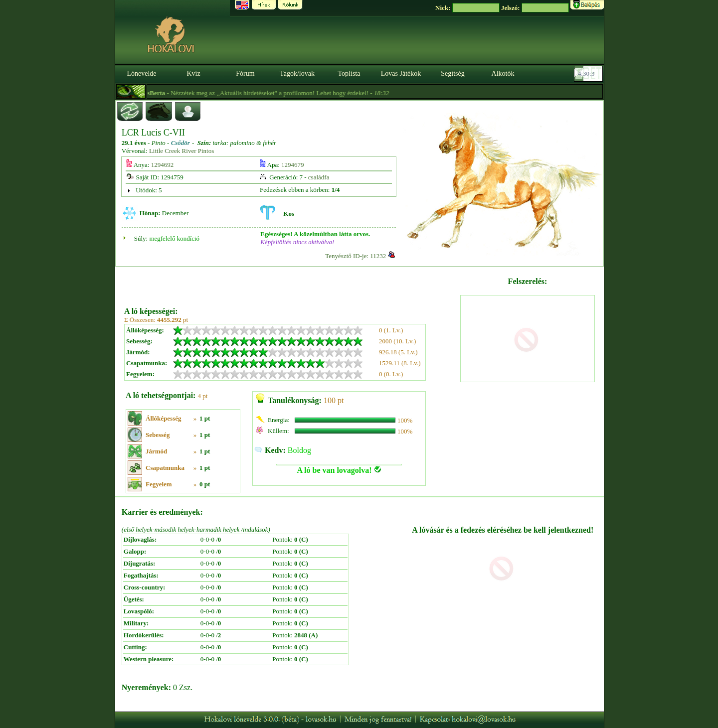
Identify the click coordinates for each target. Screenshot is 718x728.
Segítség (452, 73)
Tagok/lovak (297, 73)
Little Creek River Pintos (181, 151)
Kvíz (193, 73)
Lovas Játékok (401, 73)
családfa (319, 177)
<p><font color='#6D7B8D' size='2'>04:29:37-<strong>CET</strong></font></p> (589, 74)
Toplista (349, 73)
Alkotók (503, 73)
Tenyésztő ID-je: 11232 (356, 256)
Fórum (245, 73)
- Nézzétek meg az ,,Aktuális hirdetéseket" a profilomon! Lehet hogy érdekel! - (272, 93)
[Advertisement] (291, 283)
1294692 (163, 165)
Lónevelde (141, 73)
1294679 (293, 165)
